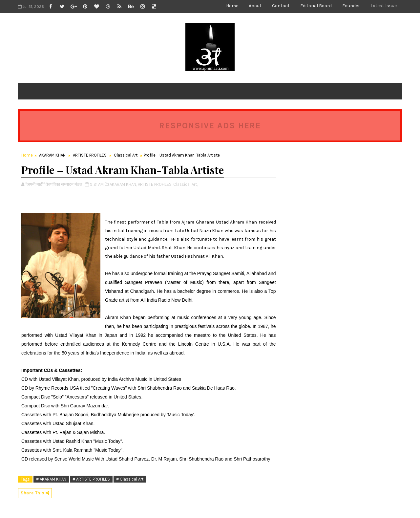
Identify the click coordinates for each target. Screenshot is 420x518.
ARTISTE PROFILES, (155, 184)
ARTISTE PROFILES (90, 155)
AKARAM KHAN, (123, 184)
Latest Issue (384, 6)
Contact (281, 6)
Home (232, 6)
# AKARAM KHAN (51, 479)
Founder (351, 6)
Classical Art (126, 155)
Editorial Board (316, 6)
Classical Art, (185, 184)
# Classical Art (130, 479)
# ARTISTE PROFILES (91, 479)
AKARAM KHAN (52, 155)
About (255, 6)
